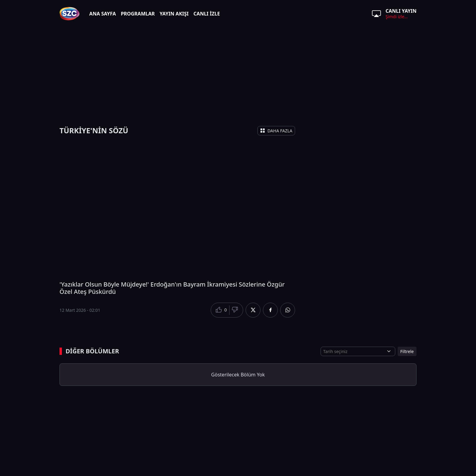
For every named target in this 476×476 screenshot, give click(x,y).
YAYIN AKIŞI (174, 14)
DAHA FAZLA (276, 131)
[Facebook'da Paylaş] (270, 310)
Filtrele (407, 351)
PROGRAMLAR (138, 14)
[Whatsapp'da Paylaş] (288, 310)
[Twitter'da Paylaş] (253, 310)
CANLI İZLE (207, 14)
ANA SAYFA (103, 14)
